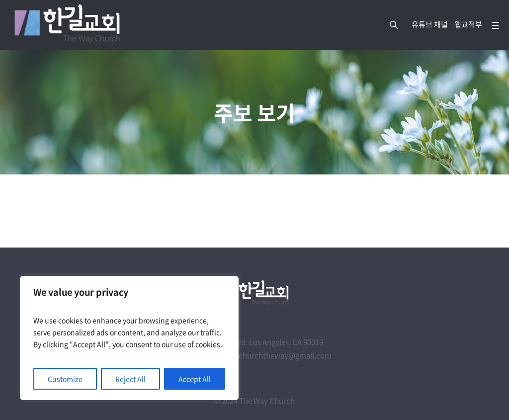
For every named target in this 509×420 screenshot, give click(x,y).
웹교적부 (468, 24)
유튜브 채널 (430, 24)
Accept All (195, 379)
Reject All (130, 379)
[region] (129, 338)
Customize (65, 379)
